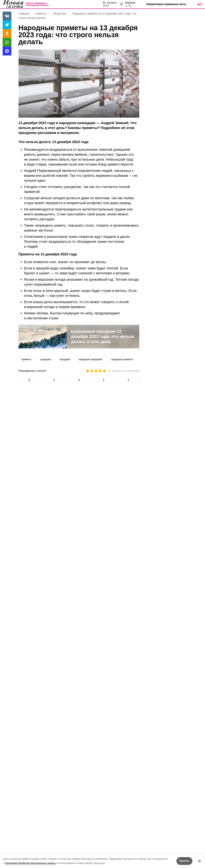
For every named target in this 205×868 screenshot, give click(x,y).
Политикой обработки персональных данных (30, 863)
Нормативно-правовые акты (166, 4)
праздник (65, 359)
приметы (26, 359)
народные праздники (90, 359)
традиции (46, 359)
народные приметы (122, 359)
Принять (184, 861)
